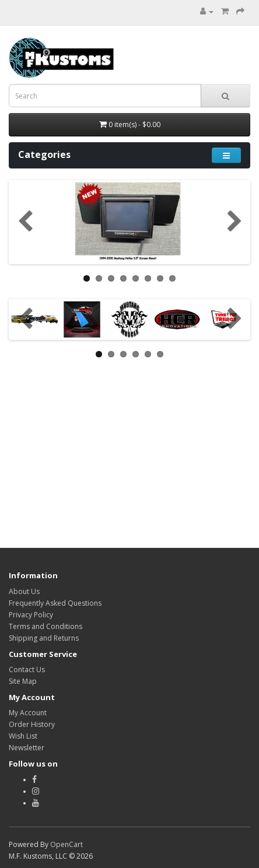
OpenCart (66, 844)
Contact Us (27, 670)
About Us (24, 591)
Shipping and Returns (44, 638)
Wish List (23, 736)
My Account (28, 713)
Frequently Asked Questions (55, 603)
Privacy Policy (31, 615)
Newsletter (27, 748)
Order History (32, 724)
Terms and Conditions (45, 626)
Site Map (23, 681)
